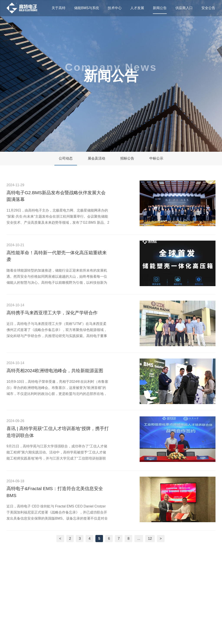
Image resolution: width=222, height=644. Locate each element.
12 (150, 538)
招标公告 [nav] (127, 158)
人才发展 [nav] (137, 8)
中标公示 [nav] (156, 158)
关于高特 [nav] (59, 8)
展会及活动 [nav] (96, 158)
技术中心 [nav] (115, 8)
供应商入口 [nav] (184, 8)
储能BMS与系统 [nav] (87, 8)
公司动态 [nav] (66, 158)
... (139, 538)
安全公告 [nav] (208, 8)
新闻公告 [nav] (160, 8)
